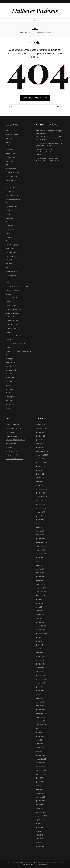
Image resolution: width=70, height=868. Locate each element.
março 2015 (40, 702)
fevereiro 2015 (41, 706)
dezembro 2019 (42, 497)
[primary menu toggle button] (35, 21)
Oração (9, 340)
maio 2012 (40, 831)
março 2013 (40, 793)
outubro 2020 (41, 459)
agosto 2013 (41, 774)
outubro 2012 (41, 812)
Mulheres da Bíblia (12, 313)
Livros (8, 279)
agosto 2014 (41, 729)
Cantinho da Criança (13, 157)
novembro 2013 (42, 763)
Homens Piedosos (12, 436)
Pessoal (9, 355)
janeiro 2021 (40, 447)
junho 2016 (40, 645)
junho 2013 (40, 782)
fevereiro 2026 (42, 428)
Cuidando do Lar (12, 176)
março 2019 (40, 531)
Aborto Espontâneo (13, 135)
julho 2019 (40, 516)
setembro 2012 (42, 816)
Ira (7, 268)
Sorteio (8, 385)
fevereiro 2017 (41, 618)
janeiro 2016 (41, 664)
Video (8, 408)
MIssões (9, 294)
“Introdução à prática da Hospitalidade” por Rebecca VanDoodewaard (46, 152)
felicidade (9, 218)
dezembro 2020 (42, 451)
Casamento (10, 161)
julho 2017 (40, 599)
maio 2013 (40, 786)
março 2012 (40, 839)
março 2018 (40, 569)
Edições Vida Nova (12, 425)
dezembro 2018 (42, 542)
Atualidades (10, 150)
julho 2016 (40, 641)
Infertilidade (10, 260)
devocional (10, 188)
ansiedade (10, 146)
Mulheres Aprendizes (13, 309)
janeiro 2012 (40, 846)
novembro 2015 (42, 672)
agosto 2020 (41, 466)
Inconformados (11, 444)
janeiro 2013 (40, 801)
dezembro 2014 (42, 713)
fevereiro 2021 (41, 444)
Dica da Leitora (11, 192)
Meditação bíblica (12, 290)
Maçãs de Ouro (11, 451)
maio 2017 (40, 607)
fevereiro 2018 (41, 573)
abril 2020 (40, 482)
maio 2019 (40, 523)
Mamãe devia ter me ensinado (17, 287)
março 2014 (41, 748)
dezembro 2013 (42, 759)
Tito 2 (8, 393)
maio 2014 (40, 740)
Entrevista (9, 203)
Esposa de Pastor (12, 207)
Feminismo (10, 226)
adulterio (9, 138)
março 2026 (41, 425)
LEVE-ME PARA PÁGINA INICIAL (35, 98)
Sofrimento (10, 378)
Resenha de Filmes (12, 370)
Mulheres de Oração (13, 321)
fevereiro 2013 (41, 797)
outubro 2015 (41, 675)
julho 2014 (40, 732)
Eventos (9, 211)
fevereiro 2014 (41, 751)
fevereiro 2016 (41, 660)
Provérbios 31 (11, 362)
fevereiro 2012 (41, 843)
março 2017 (40, 615)
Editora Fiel (10, 432)
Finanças (9, 237)
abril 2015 (40, 698)
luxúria (8, 283)
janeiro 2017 (41, 622)
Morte (8, 302)
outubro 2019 (41, 504)
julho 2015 (40, 687)
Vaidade (9, 401)
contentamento (12, 169)
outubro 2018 (41, 550)
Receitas (9, 366)
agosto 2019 (41, 512)
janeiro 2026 (41, 432)
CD (7, 165)
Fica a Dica (10, 229)
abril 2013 (40, 789)
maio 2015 (40, 694)
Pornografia (10, 359)
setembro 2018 (42, 554)
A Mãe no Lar (10, 131)
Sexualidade (10, 374)
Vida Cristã (10, 404)
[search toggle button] (63, 2)
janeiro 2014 (41, 755)
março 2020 (41, 485)
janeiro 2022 (41, 436)
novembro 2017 (42, 584)
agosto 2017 (41, 596)
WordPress (43, 865)
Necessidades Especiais (14, 336)
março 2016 (40, 656)
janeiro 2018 (41, 577)
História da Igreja (12, 245)
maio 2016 (40, 649)
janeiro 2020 (41, 493)
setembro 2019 (42, 508)
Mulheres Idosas (12, 324)
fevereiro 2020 (42, 489)
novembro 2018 (42, 546)
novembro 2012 (42, 808)
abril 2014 (40, 744)
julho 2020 (40, 470)
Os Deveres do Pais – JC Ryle (16, 344)
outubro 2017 (41, 588)
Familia (8, 214)
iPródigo (9, 447)
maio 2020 (40, 478)
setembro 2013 (42, 770)
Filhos (8, 233)
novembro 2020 (42, 455)
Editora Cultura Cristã (14, 428)
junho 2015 (40, 691)
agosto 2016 (41, 637)
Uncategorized (11, 397)
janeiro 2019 (40, 539)
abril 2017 (40, 611)
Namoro (9, 332)
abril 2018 (40, 565)
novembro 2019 (42, 501)
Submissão (10, 389)
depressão (10, 184)
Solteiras (9, 382)
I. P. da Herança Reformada (15, 440)
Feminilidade (10, 222)
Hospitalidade (11, 252)
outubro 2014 (41, 721)
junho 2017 (40, 603)
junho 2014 (40, 736)
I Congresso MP (11, 256)
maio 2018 (40, 561)
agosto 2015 (41, 683)
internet (9, 264)
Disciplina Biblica (12, 195)
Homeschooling (11, 249)
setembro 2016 (42, 634)
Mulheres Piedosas (35, 11)
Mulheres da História (13, 317)
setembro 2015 (42, 679)
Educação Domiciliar (13, 199)
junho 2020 (40, 474)
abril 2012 (40, 835)
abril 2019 (40, 527)
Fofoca (8, 241)
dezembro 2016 (42, 626)
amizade (9, 142)
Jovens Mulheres (12, 271)
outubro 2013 (41, 767)
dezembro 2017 (42, 580)
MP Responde (11, 306)
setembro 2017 (42, 592)
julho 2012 (40, 824)
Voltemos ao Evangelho (14, 459)
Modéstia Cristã (11, 298)
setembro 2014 (42, 725)
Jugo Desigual (11, 275)
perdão (8, 347)
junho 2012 (40, 827)
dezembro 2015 (42, 668)
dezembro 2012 (42, 805)
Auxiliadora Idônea (12, 154)
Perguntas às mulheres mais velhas (18, 351)
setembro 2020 (42, 463)
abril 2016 (40, 653)
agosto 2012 (41, 820)
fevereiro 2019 (41, 535)
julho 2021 (40, 440)
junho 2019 (40, 520)
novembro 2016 (42, 630)
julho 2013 (40, 778)
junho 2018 (40, 558)
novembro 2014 (42, 717)
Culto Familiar (11, 180)
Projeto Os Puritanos (13, 455)
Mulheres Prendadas (13, 328)
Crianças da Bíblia (12, 173)
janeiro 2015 (41, 710)
